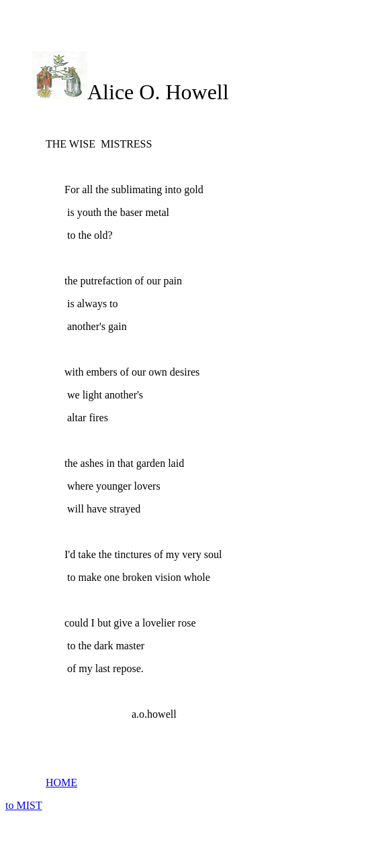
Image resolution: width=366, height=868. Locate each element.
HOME (61, 782)
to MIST (24, 805)
